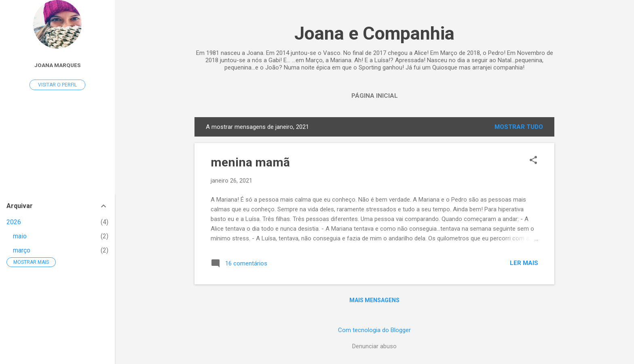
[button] (533, 161)
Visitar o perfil (57, 85)
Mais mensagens (374, 300)
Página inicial (375, 96)
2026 (14, 222)
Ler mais (524, 263)
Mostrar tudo (519, 127)
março (22, 250)
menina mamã (250, 162)
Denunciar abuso (374, 346)
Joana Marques (57, 65)
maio (20, 236)
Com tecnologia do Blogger (374, 330)
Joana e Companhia (374, 33)
